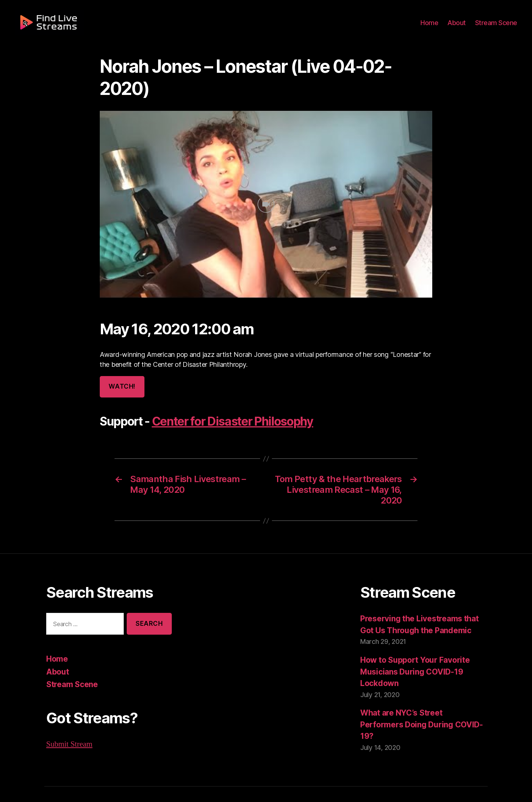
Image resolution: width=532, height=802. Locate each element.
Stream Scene (497, 27)
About (460, 27)
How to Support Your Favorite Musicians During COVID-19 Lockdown (413, 648)
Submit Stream (69, 721)
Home (434, 27)
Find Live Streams (95, 781)
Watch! (122, 364)
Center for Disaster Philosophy (230, 399)
